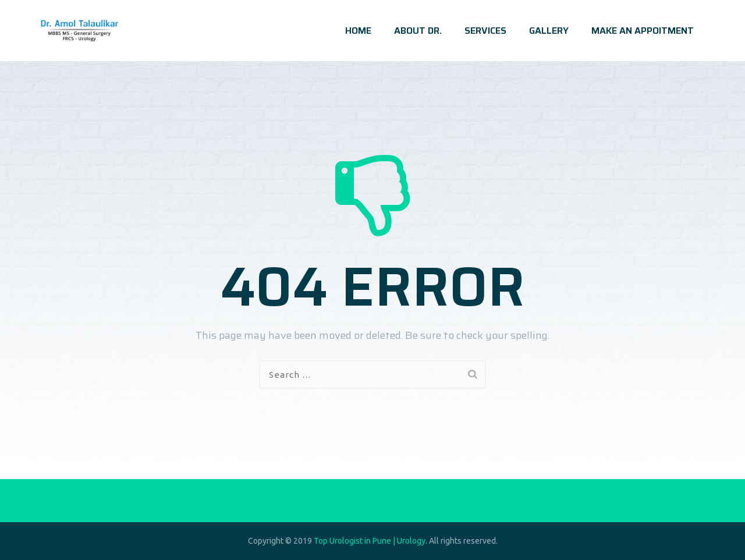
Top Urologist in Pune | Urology (370, 541)
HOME (358, 31)
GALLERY (549, 31)
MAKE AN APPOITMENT (643, 31)
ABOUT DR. (418, 31)
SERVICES (485, 31)
